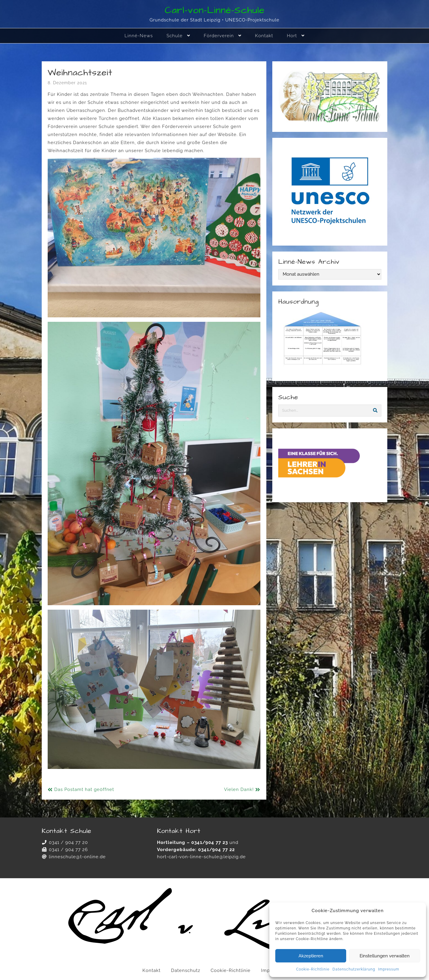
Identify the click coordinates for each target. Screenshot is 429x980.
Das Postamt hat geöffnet (84, 789)
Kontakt (151, 970)
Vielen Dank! (239, 789)
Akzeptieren (311, 956)
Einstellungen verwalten (385, 956)
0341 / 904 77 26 (68, 850)
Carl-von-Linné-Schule (215, 10)
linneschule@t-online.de (77, 857)
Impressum (389, 969)
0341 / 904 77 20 (68, 842)
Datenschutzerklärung (354, 969)
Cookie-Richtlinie (313, 969)
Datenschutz (186, 970)
